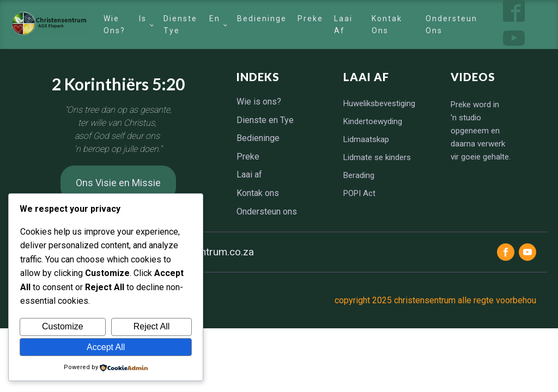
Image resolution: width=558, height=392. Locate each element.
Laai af (343, 24)
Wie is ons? (125, 24)
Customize (63, 326)
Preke (310, 19)
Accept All (106, 347)
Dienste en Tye (192, 24)
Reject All (152, 326)
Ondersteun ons (451, 24)
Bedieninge (262, 19)
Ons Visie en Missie (118, 183)
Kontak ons (387, 24)
